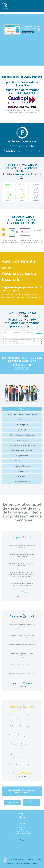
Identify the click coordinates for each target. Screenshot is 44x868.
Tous (22, 409)
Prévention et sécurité (22, 461)
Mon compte (12, 803)
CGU (22, 829)
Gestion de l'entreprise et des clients (22, 435)
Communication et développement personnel (22, 414)
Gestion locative (22, 440)
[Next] (39, 30)
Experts (22, 419)
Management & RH (22, 456)
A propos (22, 823)
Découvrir (22, 369)
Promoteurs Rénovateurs (22, 466)
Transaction (22, 476)
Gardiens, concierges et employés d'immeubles (22, 430)
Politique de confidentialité (23, 833)
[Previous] (5, 30)
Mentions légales (22, 827)
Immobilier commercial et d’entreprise (22, 445)
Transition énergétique (22, 482)
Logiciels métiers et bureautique (22, 451)
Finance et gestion (22, 425)
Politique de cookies (22, 831)
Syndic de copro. (22, 471)
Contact (22, 825)
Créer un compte (32, 803)
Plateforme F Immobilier (27, 863)
